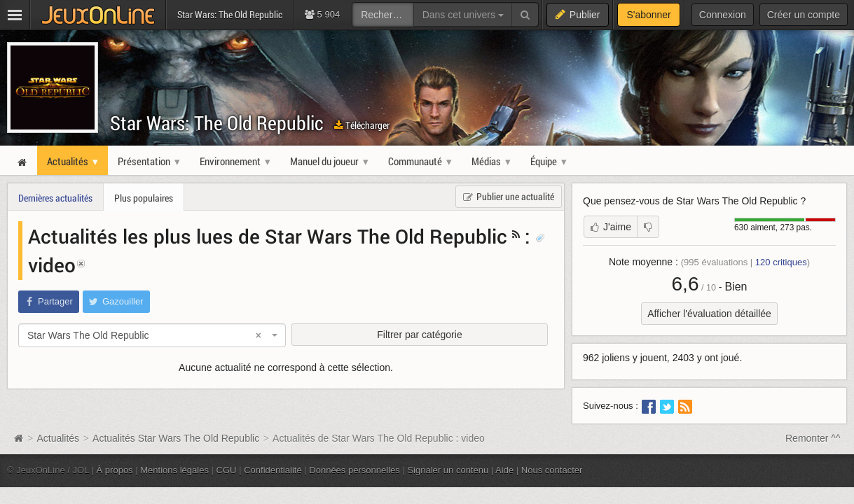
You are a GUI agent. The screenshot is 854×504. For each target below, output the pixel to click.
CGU (227, 470)
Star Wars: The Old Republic (217, 123)
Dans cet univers (463, 15)
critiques (781, 262)
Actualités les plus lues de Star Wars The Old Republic (268, 236)
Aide (504, 470)
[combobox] (152, 335)
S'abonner (648, 15)
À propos (115, 470)
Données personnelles (354, 470)
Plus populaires (144, 198)
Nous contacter (552, 470)
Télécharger (362, 125)
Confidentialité (273, 470)
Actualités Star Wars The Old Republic (176, 438)
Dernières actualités (55, 198)
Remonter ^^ (813, 438)
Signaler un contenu (448, 470)
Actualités (58, 438)
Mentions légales (174, 470)
